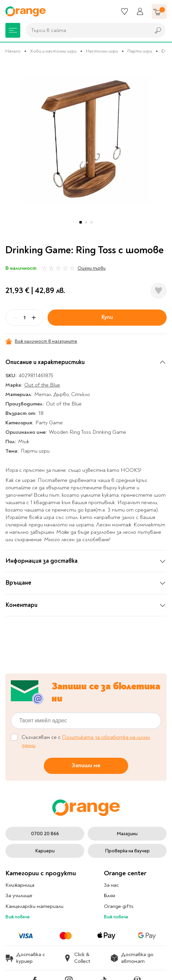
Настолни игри (102, 51)
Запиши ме (86, 765)
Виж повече (18, 917)
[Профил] (140, 11)
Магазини (127, 834)
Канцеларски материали (34, 906)
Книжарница (20, 885)
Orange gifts (119, 906)
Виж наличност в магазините (41, 341)
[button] (81, 222)
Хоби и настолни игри (53, 51)
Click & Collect (77, 958)
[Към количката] (159, 11)
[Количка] (159, 11)
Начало (13, 51)
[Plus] (34, 318)
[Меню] (13, 30)
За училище (19, 895)
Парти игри (140, 51)
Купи (107, 317)
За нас (111, 885)
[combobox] (86, 30)
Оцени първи (92, 268)
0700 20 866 (45, 834)
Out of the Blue (42, 385)
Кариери (45, 851)
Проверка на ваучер (127, 851)
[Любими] (124, 11)
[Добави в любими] (159, 291)
